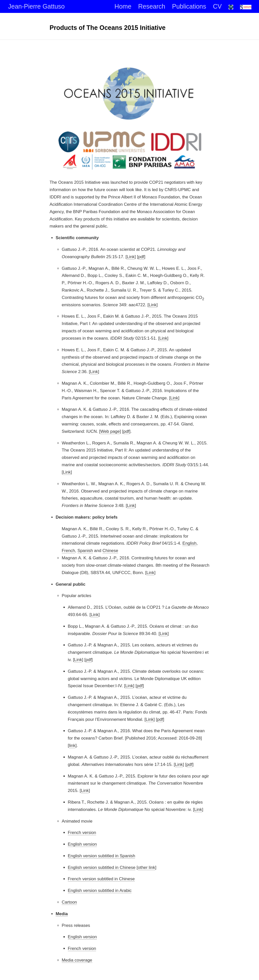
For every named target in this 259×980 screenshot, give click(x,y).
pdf (141, 257)
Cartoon (69, 902)
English (189, 543)
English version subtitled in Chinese (102, 867)
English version (82, 844)
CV (217, 7)
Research (152, 7)
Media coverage (77, 960)
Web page (110, 431)
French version (82, 833)
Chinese (110, 551)
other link (147, 867)
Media (62, 914)
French (68, 551)
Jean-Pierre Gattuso (36, 7)
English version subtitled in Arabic (100, 891)
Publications (189, 7)
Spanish (85, 551)
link (72, 746)
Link (131, 257)
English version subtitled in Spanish (101, 856)
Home (123, 7)
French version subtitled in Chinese (101, 879)
